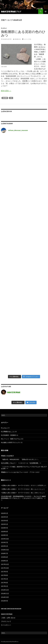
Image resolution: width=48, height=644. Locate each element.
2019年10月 (5, 539)
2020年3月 (4, 535)
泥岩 (11, 98)
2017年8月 (4, 575)
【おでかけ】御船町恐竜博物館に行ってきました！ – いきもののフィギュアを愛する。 (23, 497)
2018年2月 (4, 561)
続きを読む (6, 91)
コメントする (27, 39)
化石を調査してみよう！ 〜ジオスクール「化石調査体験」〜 (21, 463)
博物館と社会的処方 (7, 456)
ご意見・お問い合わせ (8, 618)
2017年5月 (4, 579)
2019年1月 (4, 546)
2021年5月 (4, 517)
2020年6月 (4, 532)
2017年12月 (5, 564)
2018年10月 (5, 550)
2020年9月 (4, 528)
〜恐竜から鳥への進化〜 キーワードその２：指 (17, 489)
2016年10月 (5, 597)
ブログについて (6, 621)
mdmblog (18, 39)
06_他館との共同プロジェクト (11, 442)
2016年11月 (5, 593)
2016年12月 (5, 590)
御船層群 (5, 98)
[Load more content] (18, 402)
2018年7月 (4, 553)
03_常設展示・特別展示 (9, 435)
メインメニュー (46, 12)
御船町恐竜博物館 (7, 614)
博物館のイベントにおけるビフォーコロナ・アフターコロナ (20, 472)
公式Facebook (6, 111)
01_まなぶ (4, 28)
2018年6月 (4, 557)
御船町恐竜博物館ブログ (11, 12)
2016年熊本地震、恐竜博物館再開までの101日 (16, 496)
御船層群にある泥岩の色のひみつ (23, 33)
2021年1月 (4, 524)
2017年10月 (5, 568)
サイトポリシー (6, 625)
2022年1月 (4, 513)
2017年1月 (4, 586)
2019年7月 (4, 542)
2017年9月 (4, 572)
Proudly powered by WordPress (10, 642)
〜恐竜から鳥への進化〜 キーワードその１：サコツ (18, 485)
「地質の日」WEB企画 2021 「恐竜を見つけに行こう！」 (20, 459)
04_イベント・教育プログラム (11, 439)
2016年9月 (4, 601)
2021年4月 (4, 521)
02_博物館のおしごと (8, 432)
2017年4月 (4, 583)
